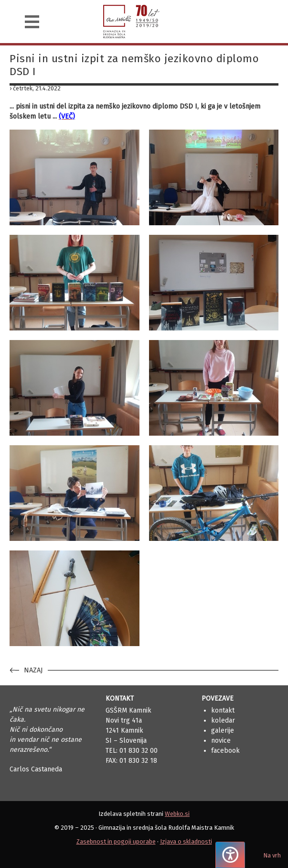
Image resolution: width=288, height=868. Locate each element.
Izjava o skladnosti (186, 841)
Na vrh (272, 855)
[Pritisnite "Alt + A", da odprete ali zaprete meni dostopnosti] (230, 855)
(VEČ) (67, 116)
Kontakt (223, 710)
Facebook (225, 751)
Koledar (223, 720)
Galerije (223, 731)
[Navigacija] (32, 22)
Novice (221, 741)
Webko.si (177, 814)
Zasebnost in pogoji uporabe (116, 841)
